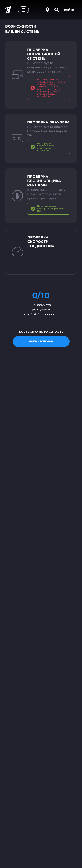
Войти (69, 10)
